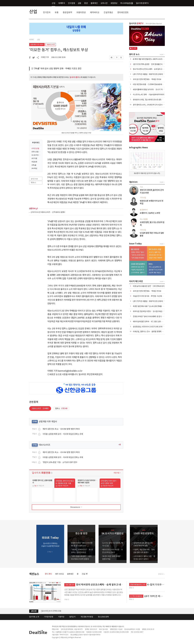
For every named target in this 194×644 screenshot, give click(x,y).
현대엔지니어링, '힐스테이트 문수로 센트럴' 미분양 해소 (152, 100)
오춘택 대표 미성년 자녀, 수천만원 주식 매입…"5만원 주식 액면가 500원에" (156, 273)
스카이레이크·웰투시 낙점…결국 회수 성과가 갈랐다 (138, 273)
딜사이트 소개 (34, 617)
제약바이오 (95, 12)
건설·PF (85, 574)
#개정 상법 (35, 149)
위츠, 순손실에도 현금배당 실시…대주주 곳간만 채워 (156, 267)
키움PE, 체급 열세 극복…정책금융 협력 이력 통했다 (138, 270)
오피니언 (104, 3)
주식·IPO (48, 574)
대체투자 (62, 3)
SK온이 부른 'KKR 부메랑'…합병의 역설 (156, 258)
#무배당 (34, 169)
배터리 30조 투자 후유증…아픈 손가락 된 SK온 (156, 255)
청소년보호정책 (103, 617)
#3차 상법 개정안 (36, 152)
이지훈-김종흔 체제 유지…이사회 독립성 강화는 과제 (63, 434)
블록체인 (94, 3)
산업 (53, 3)
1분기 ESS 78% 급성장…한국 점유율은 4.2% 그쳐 (151, 64)
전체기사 (161, 574)
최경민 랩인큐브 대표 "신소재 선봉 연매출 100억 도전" (152, 306)
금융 (80, 3)
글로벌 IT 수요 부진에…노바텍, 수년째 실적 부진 (156, 270)
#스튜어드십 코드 (36, 155)
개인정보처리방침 (87, 617)
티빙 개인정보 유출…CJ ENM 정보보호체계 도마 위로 (152, 84)
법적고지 (72, 617)
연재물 (35, 421)
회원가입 (116, 473)
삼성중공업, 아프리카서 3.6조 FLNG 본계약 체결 (150, 327)
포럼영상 (114, 3)
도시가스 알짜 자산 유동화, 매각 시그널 (156, 252)
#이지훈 (34, 159)
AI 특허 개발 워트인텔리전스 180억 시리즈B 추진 (150, 59)
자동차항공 (81, 12)
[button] (162, 544)
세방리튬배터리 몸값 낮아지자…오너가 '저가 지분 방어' (152, 89)
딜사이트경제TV (144, 3)
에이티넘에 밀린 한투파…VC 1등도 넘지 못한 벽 (150, 322)
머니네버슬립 (127, 3)
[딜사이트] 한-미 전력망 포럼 (51, 611)
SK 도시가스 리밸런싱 (156, 249)
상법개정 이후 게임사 (37, 44)
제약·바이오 (59, 574)
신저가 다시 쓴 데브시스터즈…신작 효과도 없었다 (48, 212)
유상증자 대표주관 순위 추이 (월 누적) (147, 173)
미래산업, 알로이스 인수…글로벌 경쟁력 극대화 (150, 332)
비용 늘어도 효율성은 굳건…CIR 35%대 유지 (149, 286)
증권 (86, 3)
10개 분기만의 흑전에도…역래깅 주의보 (147, 79)
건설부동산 (108, 12)
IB (78, 574)
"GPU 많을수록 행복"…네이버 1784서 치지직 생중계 (138, 258)
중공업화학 (67, 12)
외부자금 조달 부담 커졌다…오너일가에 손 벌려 (149, 311)
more (37, 209)
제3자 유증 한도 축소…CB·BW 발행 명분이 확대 (61, 429)
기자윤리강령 (48, 617)
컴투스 (61, 409)
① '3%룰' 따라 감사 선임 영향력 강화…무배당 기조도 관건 (56, 69)
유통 (57, 12)
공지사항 (34, 611)
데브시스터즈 (51, 44)
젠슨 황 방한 (135, 249)
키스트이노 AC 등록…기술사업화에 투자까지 (149, 95)
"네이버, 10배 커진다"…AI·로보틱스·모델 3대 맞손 (138, 255)
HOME (31, 40)
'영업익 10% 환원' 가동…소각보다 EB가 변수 (60, 462)
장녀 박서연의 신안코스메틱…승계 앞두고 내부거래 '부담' (153, 69)
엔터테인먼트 (123, 12)
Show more (76, 507)
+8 (120, 445)
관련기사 (32, 209)
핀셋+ (151, 264)
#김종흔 (34, 162)
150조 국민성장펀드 (138, 264)
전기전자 (47, 12)
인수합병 (71, 3)
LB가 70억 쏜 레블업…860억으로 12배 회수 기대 (150, 74)
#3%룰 (34, 165)
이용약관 (61, 617)
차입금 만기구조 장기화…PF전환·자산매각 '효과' (150, 296)
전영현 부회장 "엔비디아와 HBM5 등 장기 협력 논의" (138, 252)
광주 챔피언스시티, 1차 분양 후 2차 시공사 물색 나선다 (152, 105)
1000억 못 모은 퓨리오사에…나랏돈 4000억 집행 (138, 267)
